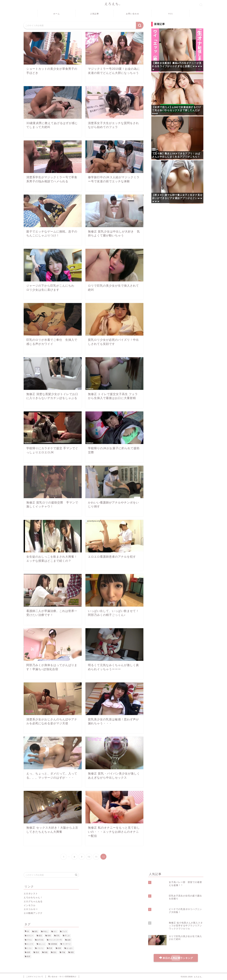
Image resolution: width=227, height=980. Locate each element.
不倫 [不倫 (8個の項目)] (63, 952)
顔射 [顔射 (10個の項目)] (59, 948)
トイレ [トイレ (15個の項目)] (29, 948)
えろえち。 (114, 4)
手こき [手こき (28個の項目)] (67, 936)
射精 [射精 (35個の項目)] (49, 936)
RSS (171, 14)
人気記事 (95, 14)
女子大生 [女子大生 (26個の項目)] (40, 940)
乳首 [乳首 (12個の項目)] (51, 948)
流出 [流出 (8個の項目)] (55, 952)
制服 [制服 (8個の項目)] (46, 952)
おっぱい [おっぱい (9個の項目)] (70, 948)
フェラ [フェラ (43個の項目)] (64, 931)
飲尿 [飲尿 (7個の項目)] (29, 957)
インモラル (30, 905)
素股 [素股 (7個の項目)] (72, 952)
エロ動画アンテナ (33, 913)
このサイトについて (35, 976)
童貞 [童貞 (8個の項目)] (37, 952)
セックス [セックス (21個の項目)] (30, 944)
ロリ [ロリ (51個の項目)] (55, 931)
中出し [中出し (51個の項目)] (46, 931)
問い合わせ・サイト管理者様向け (62, 976)
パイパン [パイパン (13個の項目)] (40, 948)
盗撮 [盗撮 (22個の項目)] (69, 940)
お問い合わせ (133, 14)
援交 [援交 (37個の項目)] (40, 936)
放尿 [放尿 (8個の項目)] (29, 952)
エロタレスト (31, 894)
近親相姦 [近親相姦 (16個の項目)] (54, 944)
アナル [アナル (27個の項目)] (29, 940)
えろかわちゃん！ (33, 898)
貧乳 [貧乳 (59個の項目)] (36, 931)
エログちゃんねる (33, 901)
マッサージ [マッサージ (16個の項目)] (67, 944)
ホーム (57, 14)
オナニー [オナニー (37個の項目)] (30, 936)
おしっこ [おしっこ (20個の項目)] (42, 944)
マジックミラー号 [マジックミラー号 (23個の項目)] (55, 940)
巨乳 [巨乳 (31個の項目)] (58, 936)
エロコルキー (31, 909)
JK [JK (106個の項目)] (28, 931)
